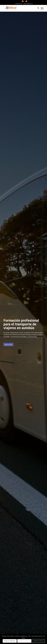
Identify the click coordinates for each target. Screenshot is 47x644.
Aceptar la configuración (10, 641)
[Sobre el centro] (8, 345)
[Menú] (41, 8)
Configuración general (38, 641)
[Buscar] (37, 8)
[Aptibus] (19, 8)
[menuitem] (37, 8)
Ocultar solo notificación (24, 641)
